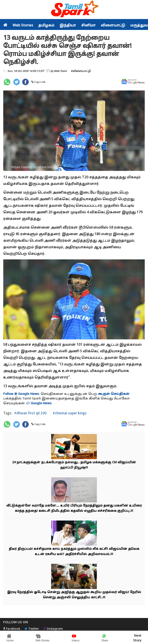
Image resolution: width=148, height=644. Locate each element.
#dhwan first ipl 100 (30, 413)
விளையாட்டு (113, 26)
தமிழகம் (46, 26)
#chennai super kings (69, 413)
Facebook (12, 629)
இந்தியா (68, 26)
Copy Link (40, 82)
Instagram (53, 629)
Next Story (137, 637)
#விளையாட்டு (81, 71)
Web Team (60, 71)
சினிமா (88, 26)
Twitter (32, 629)
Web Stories (23, 26)
